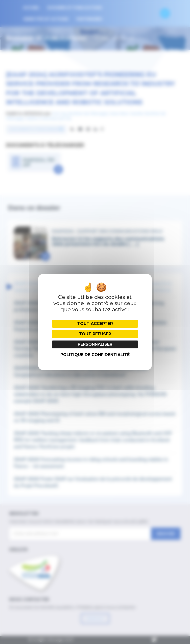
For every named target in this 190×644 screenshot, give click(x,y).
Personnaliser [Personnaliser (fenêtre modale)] (95, 344)
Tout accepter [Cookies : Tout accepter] (95, 324)
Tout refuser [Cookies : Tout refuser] (95, 334)
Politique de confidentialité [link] (95, 355)
